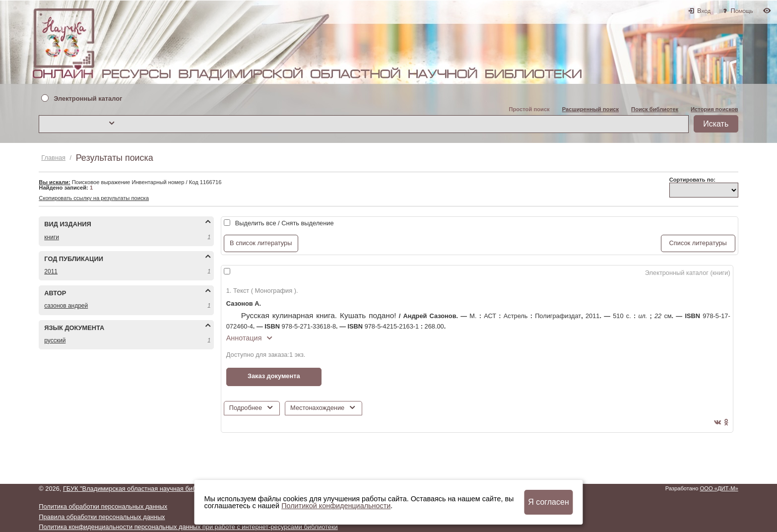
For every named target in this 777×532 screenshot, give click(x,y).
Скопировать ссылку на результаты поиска (94, 198)
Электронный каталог (88, 99)
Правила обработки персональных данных (102, 517)
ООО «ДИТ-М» (719, 488)
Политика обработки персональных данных (103, 506)
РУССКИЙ (55, 340)
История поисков (714, 109)
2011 (51, 271)
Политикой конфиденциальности (336, 506)
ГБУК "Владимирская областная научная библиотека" (142, 489)
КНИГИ (52, 237)
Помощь (742, 11)
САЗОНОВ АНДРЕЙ (66, 306)
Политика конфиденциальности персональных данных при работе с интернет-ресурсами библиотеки (188, 527)
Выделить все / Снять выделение (285, 223)
